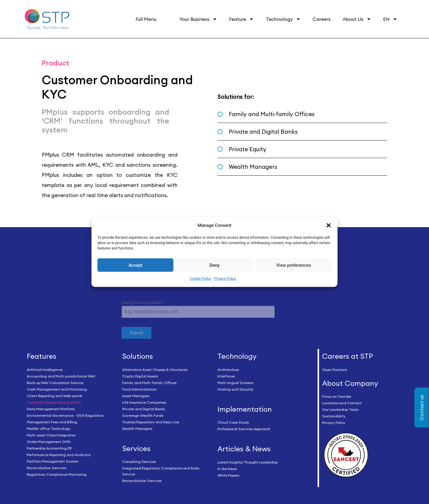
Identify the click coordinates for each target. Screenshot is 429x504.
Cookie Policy (200, 279)
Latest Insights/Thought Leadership (248, 461)
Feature (241, 19)
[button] (329, 225)
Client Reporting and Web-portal (55, 395)
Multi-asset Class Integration (51, 434)
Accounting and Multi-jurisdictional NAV (61, 375)
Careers (322, 19)
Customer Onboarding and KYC (54, 401)
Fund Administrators (139, 388)
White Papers (228, 474)
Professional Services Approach (244, 428)
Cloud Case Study (233, 421)
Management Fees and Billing (52, 421)
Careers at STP (348, 355)
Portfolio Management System (53, 460)
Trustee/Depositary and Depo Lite (151, 421)
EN (390, 19)
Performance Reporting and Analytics (59, 454)
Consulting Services (139, 461)
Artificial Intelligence (45, 368)
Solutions (137, 355)
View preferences (293, 265)
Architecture (228, 368)
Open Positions (334, 368)
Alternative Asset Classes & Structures (155, 368)
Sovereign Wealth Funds (143, 414)
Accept (135, 265)
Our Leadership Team (340, 409)
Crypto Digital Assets (140, 375)
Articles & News (244, 448)
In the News (227, 468)
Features (42, 355)
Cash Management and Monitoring (57, 388)
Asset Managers (136, 395)
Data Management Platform (51, 408)
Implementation (245, 408)
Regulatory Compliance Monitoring (57, 473)
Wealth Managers (137, 427)
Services (136, 447)
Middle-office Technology (49, 427)
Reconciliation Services (46, 467)
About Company (350, 382)
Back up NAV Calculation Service (55, 381)
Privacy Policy (225, 279)
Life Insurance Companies (144, 401)
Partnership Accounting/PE (49, 447)
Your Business (198, 19)
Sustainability (334, 415)
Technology (283, 19)
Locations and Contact (342, 402)
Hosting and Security (236, 388)
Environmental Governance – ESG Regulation (65, 414)
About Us (357, 19)
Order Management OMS (49, 440)
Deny (214, 265)
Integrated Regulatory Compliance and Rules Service (161, 470)
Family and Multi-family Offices (149, 381)
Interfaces (226, 375)
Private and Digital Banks (143, 408)
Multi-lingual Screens (235, 381)
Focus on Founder (337, 395)
